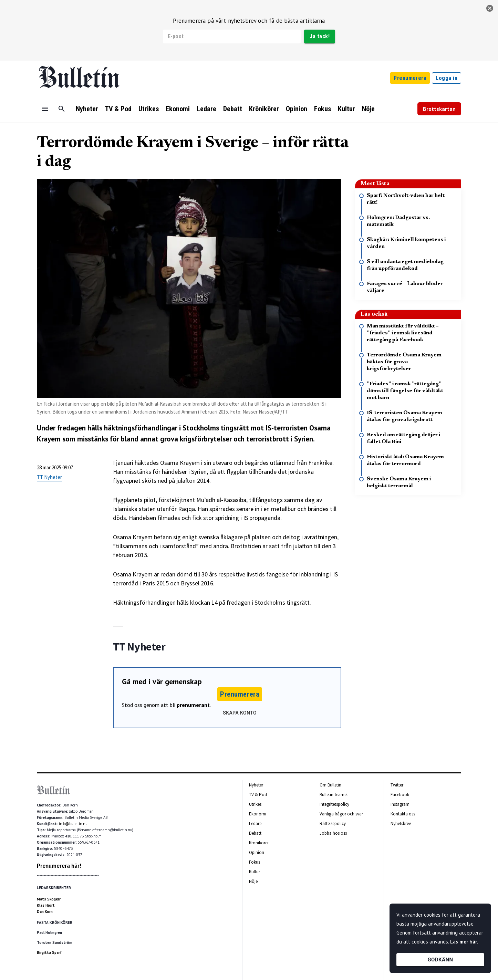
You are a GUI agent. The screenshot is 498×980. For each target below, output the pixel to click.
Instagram (400, 804)
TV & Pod (118, 109)
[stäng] (490, 8)
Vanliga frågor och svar (341, 814)
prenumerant (193, 705)
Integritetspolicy (334, 804)
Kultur (346, 109)
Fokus (323, 109)
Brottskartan (439, 109)
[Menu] (45, 109)
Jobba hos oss (333, 833)
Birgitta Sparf (49, 952)
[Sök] (62, 109)
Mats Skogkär (49, 899)
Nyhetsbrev (401, 823)
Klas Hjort (46, 905)
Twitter (397, 785)
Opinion (297, 109)
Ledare (206, 109)
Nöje (368, 109)
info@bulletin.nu (73, 824)
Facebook (400, 795)
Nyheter (87, 109)
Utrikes (149, 109)
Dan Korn (45, 911)
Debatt (233, 109)
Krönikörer (264, 109)
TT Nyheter (49, 477)
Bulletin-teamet (334, 795)
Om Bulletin (330, 785)
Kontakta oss (403, 814)
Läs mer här (464, 942)
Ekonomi (178, 109)
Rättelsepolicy (333, 823)
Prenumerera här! (59, 866)
